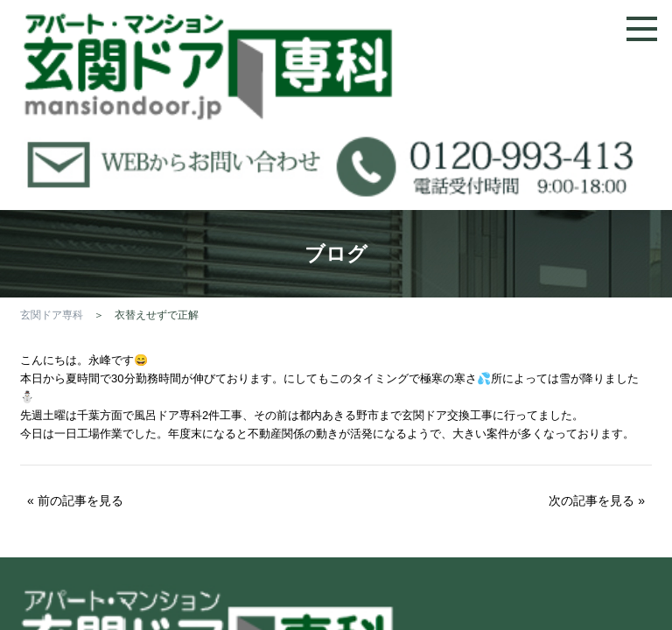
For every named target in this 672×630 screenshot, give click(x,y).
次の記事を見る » (597, 500)
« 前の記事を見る (75, 500)
